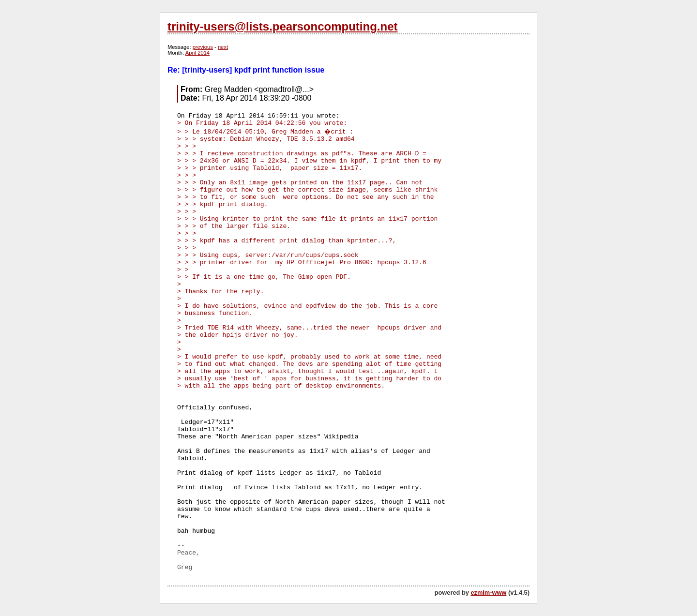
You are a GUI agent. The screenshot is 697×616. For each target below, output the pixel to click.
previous (203, 47)
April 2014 (197, 53)
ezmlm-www (488, 593)
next (223, 47)
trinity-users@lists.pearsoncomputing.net (282, 26)
